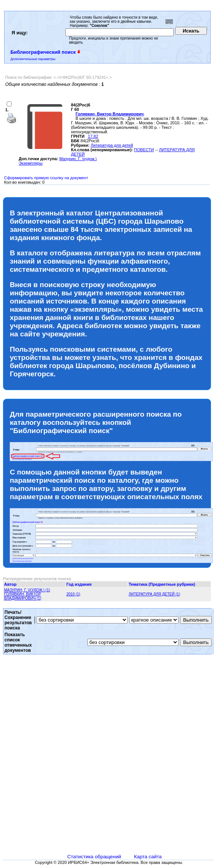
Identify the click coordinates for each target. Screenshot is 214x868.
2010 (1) (73, 594)
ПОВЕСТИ (144, 150)
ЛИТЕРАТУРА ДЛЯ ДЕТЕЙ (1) (154, 594)
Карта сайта (148, 857)
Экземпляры (31, 163)
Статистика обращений (94, 857)
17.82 (93, 136)
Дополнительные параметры (33, 59)
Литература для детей (112, 145)
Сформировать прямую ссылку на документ (46, 178)
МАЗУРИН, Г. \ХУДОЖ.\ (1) (27, 590)
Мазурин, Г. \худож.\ (78, 159)
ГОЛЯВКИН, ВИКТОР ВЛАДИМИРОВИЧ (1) (23, 596)
